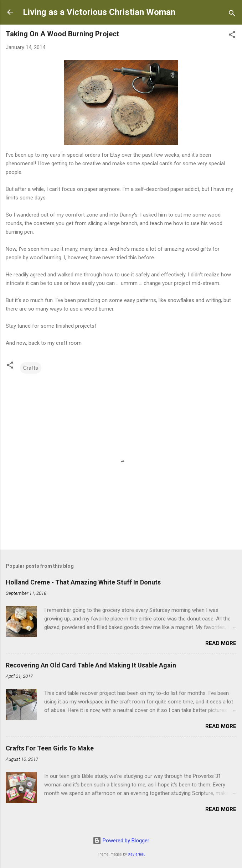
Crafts (31, 368)
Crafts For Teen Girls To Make (50, 748)
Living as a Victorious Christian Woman (99, 12)
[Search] (232, 14)
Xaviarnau (137, 854)
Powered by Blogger (121, 841)
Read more (221, 643)
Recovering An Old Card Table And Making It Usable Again (91, 665)
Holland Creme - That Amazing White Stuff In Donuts (83, 582)
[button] (232, 36)
